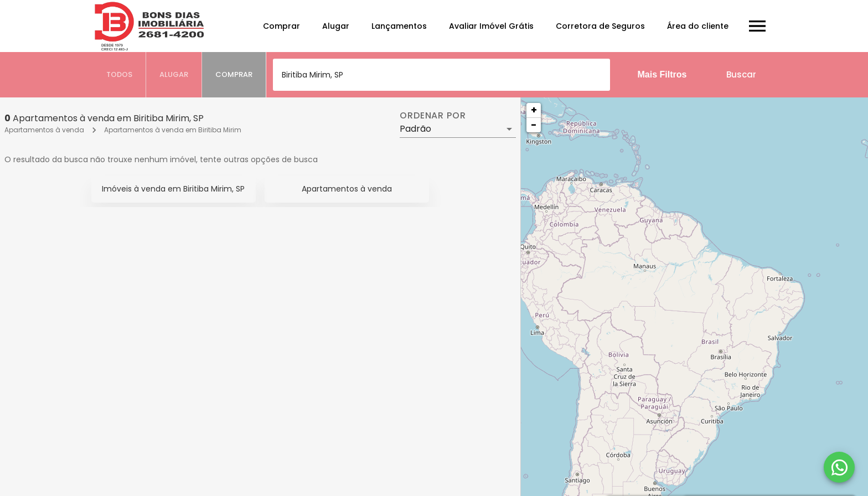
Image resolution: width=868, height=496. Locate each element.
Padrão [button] (415, 129)
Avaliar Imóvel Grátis (491, 26)
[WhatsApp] (839, 467)
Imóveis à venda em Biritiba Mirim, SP (173, 189)
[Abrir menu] (757, 26)
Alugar (336, 26)
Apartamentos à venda (44, 130)
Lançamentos (399, 26)
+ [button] (534, 110)
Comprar (281, 26)
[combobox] (441, 75)
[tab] (120, 75)
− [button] (534, 125)
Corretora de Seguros (600, 26)
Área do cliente (698, 26)
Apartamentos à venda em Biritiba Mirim (173, 130)
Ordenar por (433, 116)
